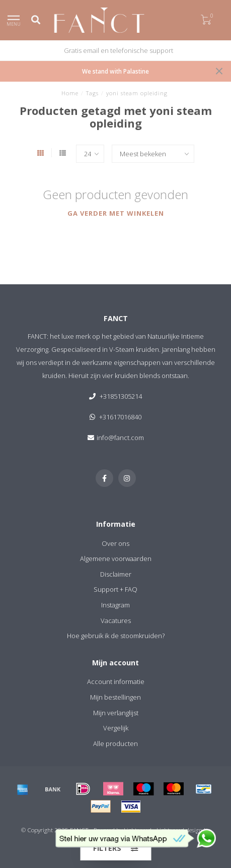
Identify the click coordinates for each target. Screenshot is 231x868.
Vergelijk (116, 728)
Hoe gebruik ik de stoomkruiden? (116, 636)
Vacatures (116, 621)
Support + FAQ (115, 589)
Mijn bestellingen (115, 697)
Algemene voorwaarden (116, 559)
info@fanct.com (120, 438)
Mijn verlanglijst (116, 713)
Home (70, 93)
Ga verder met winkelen (116, 213)
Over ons (115, 543)
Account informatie (116, 681)
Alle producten (115, 743)
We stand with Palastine (115, 71)
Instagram (115, 605)
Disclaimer (116, 574)
